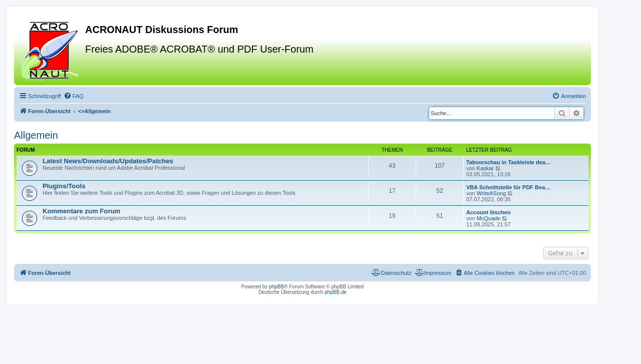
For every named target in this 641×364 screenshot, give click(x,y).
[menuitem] (74, 96)
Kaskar (485, 168)
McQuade (489, 218)
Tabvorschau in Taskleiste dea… (509, 162)
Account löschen (489, 212)
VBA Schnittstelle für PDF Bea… (508, 187)
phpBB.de (336, 292)
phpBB (276, 287)
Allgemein (36, 135)
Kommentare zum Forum (81, 211)
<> (94, 111)
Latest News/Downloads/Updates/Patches (108, 161)
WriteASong (492, 193)
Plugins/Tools (64, 186)
